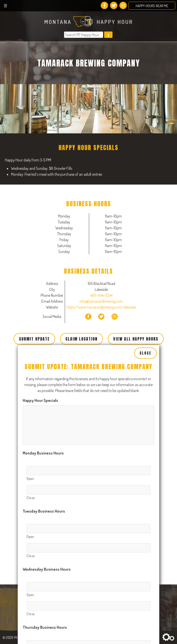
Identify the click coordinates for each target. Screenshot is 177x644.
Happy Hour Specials (40, 341)
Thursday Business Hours (45, 568)
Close (145, 294)
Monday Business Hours (43, 394)
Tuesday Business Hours (44, 452)
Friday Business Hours (42, 626)
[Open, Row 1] (88, 411)
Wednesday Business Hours (47, 510)
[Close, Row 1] (88, 430)
